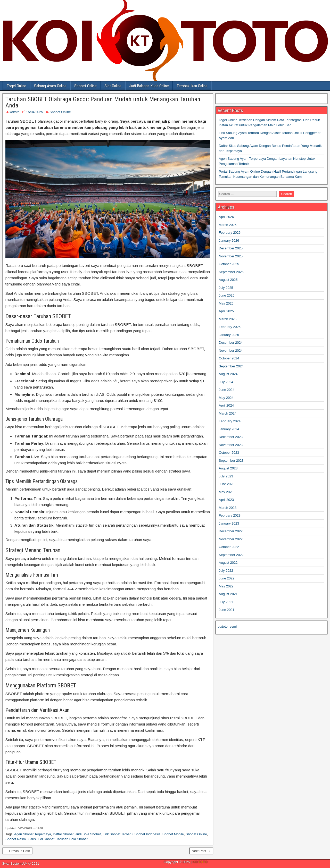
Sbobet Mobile (173, 834)
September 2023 (231, 461)
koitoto (14, 112)
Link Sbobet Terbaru (118, 834)
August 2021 (228, 594)
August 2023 (228, 468)
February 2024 (230, 421)
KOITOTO (200, 862)
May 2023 (226, 492)
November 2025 (231, 256)
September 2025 (231, 272)
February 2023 (230, 515)
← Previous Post (17, 851)
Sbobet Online (85, 86)
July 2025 (226, 288)
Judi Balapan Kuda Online (149, 86)
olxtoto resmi (227, 626)
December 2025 (231, 248)
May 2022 (226, 586)
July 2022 (226, 571)
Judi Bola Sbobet (88, 834)
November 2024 (231, 351)
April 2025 (226, 311)
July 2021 (226, 602)
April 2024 (226, 405)
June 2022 (227, 578)
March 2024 (228, 413)
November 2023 (231, 445)
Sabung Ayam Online (50, 86)
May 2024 (226, 398)
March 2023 (228, 508)
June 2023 (227, 484)
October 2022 (229, 547)
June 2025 (227, 295)
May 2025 (226, 303)
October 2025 (229, 264)
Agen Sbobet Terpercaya (33, 834)
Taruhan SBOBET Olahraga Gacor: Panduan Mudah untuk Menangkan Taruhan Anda (103, 102)
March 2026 (228, 225)
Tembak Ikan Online (192, 86)
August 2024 (228, 374)
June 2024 (227, 390)
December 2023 (231, 437)
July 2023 (226, 476)
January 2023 (229, 523)
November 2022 (231, 539)
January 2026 (229, 241)
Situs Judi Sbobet (41, 839)
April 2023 (226, 500)
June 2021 (227, 610)
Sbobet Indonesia (147, 834)
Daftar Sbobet (63, 834)
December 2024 (231, 343)
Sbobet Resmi (16, 839)
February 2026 (230, 233)
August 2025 (228, 280)
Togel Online (16, 86)
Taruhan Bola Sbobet (72, 839)
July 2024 (226, 382)
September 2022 (231, 555)
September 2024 (231, 366)
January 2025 (229, 335)
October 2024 (229, 358)
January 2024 (229, 429)
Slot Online (113, 86)
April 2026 (226, 217)
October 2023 (229, 453)
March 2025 (228, 319)
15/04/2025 (34, 112)
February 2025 (230, 327)
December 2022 (231, 531)
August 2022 (228, 563)
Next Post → (201, 851)
